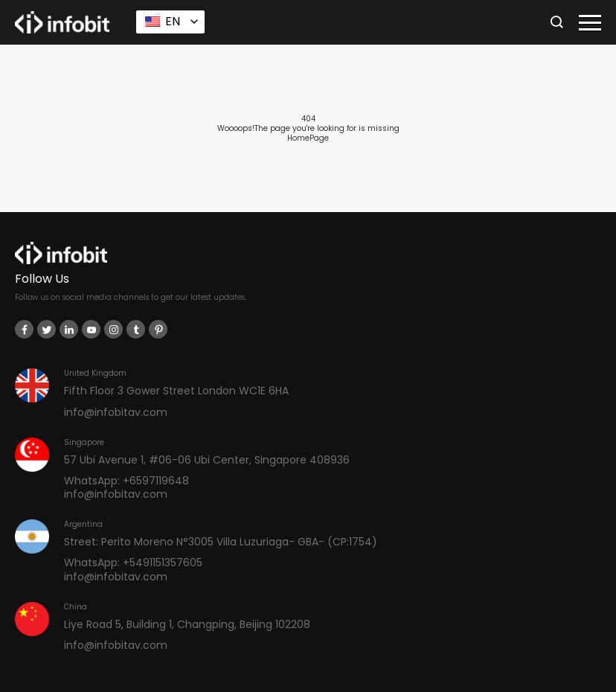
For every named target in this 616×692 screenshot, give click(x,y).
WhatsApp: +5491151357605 (133, 563)
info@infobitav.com (116, 412)
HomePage (308, 138)
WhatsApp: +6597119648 (126, 481)
